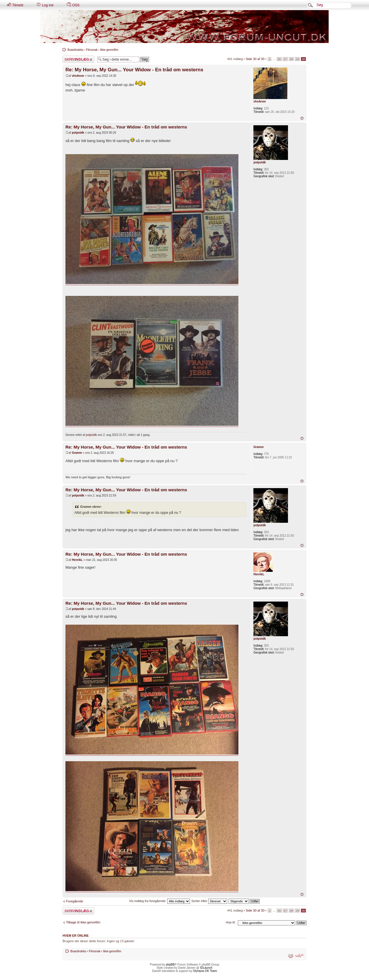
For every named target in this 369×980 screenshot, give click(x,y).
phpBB (170, 965)
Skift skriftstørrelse (299, 955)
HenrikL (77, 560)
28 (291, 59)
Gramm (77, 453)
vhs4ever (78, 76)
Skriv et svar (78, 59)
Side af (255, 59)
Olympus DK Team (205, 971)
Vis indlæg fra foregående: (160, 901)
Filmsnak (92, 50)
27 (285, 59)
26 (279, 59)
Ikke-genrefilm (109, 50)
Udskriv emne (291, 955)
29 (297, 59)
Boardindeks (76, 50)
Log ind (45, 5)
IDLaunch (206, 968)
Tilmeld (15, 5)
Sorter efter (209, 901)
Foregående (75, 901)
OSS (73, 5)
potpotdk (78, 133)
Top (302, 118)
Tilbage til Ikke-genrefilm (83, 922)
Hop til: (231, 922)
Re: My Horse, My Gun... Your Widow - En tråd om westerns (134, 70)
